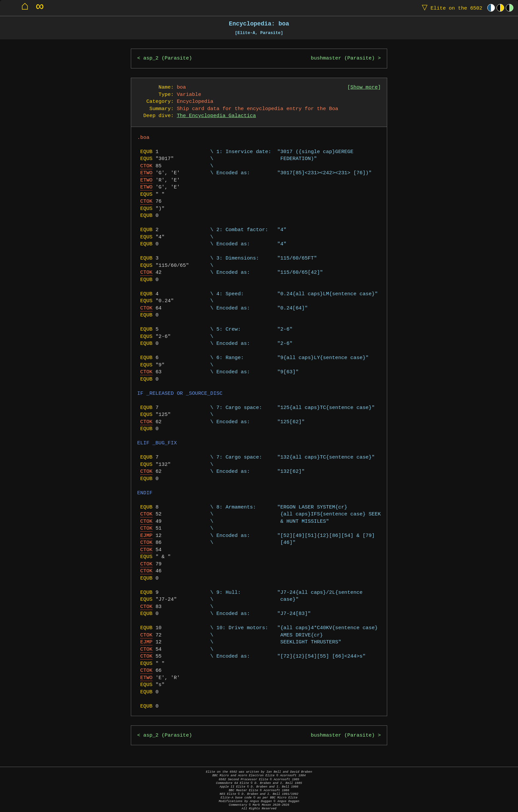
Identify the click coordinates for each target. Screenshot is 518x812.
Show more (364, 87)
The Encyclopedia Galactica (216, 116)
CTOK (147, 166)
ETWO (147, 173)
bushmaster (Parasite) (343, 58)
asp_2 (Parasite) (168, 58)
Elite (451, 8)
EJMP (147, 536)
